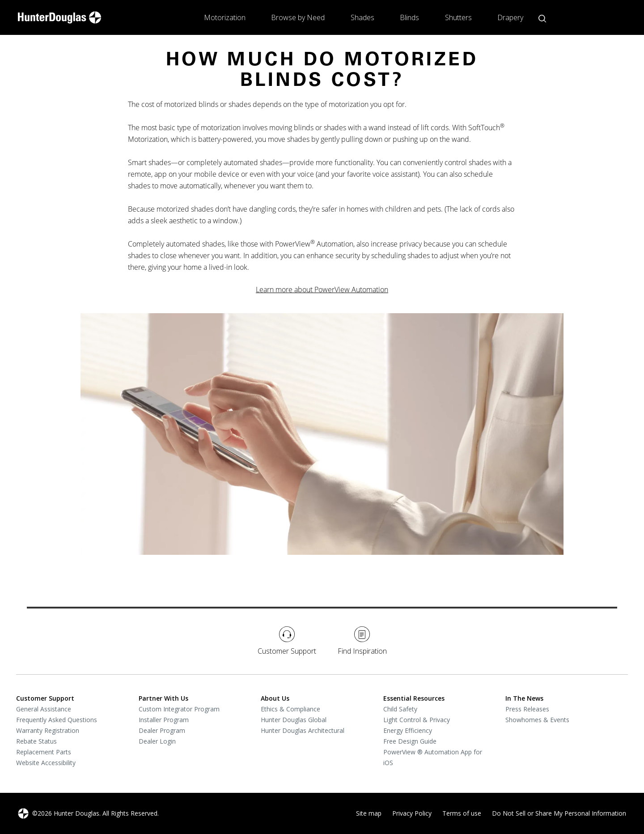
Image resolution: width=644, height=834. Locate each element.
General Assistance (44, 709)
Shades (362, 17)
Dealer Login (157, 741)
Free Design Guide (410, 741)
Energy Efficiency (408, 730)
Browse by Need (298, 17)
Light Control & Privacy (417, 720)
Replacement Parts (44, 752)
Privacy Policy (412, 813)
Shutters (458, 17)
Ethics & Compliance (290, 709)
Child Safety (400, 709)
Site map (369, 813)
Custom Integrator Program (179, 709)
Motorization (225, 17)
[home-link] (59, 17)
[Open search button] (542, 19)
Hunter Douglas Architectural (303, 730)
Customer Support (287, 641)
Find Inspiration (362, 641)
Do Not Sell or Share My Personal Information (559, 813)
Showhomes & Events (537, 720)
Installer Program (164, 720)
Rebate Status (36, 741)
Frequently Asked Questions (57, 720)
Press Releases (527, 709)
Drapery (510, 17)
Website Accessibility (46, 763)
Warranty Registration (48, 730)
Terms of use (462, 813)
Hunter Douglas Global (294, 720)
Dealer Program (162, 730)
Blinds (409, 17)
